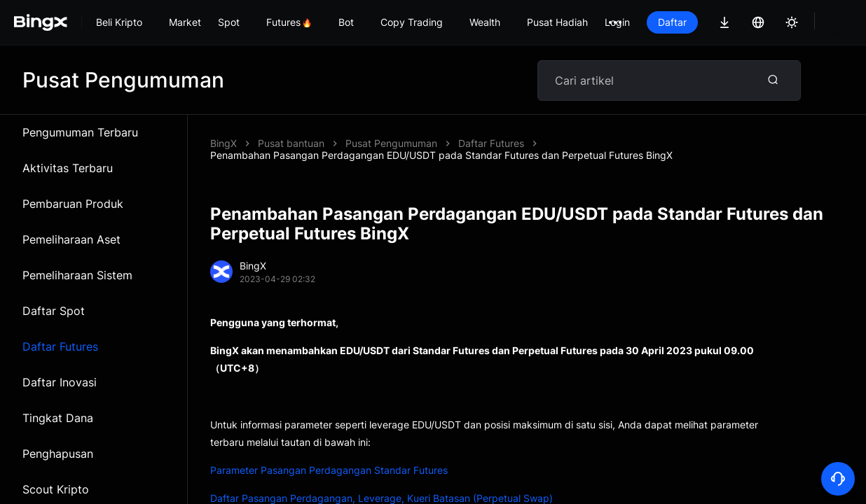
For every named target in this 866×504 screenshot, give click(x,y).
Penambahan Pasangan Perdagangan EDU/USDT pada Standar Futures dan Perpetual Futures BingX (577, 143)
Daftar (672, 22)
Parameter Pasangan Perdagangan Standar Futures (329, 458)
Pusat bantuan (291, 143)
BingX (224, 143)
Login (617, 22)
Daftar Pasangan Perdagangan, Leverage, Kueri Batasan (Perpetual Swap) (382, 486)
